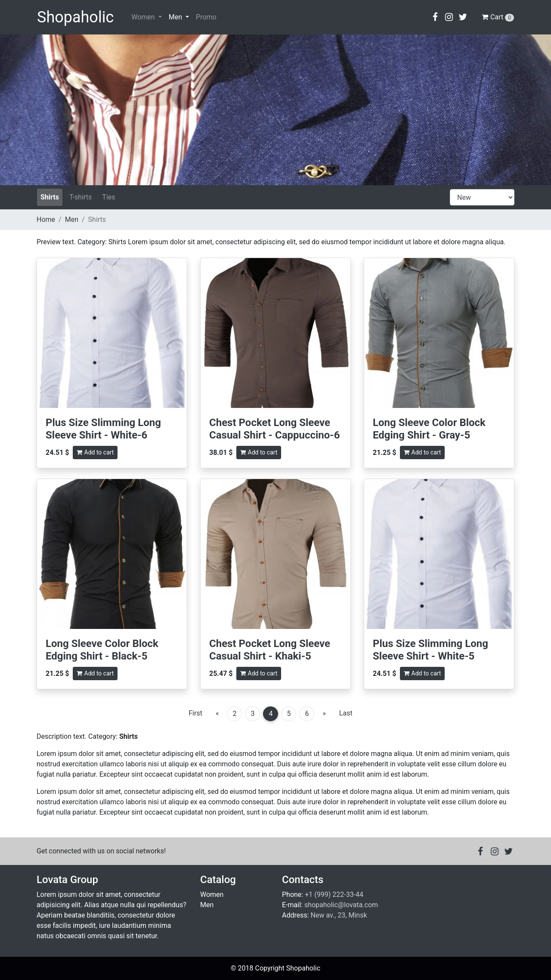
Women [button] (144, 17)
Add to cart (95, 452)
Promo (206, 17)
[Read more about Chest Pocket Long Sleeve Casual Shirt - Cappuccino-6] (275, 333)
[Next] (324, 713)
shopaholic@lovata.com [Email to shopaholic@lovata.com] (341, 905)
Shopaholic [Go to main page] (75, 17)
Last (346, 713)
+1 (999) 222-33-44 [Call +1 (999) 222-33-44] (334, 894)
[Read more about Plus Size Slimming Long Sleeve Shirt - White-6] (112, 333)
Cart (498, 17)
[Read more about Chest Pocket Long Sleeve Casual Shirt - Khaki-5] (275, 554)
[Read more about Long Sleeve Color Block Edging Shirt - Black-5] (112, 554)
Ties (108, 197)
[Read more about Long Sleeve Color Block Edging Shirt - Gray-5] (439, 333)
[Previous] (217, 713)
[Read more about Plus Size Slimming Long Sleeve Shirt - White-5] (439, 554)
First (195, 713)
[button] (435, 17)
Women (212, 894)
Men (72, 219)
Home (46, 219)
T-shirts (80, 197)
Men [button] (176, 17)
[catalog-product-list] (482, 197)
